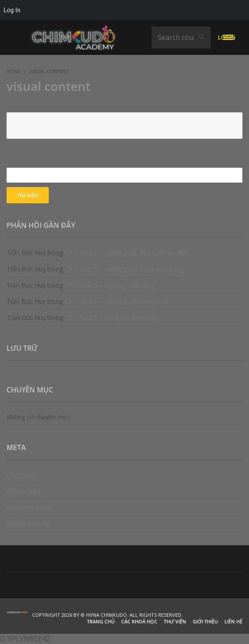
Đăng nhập (22, 475)
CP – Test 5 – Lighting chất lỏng (110, 285)
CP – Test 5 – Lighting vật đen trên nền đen (126, 253)
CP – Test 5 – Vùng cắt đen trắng (112, 318)
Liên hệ (233, 621)
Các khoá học (139, 621)
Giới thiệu (205, 621)
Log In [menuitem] (12, 10)
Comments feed (30, 507)
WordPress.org (28, 523)
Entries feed (23, 491)
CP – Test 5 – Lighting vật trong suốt (117, 301)
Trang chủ (101, 621)
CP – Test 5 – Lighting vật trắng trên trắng (124, 269)
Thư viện (175, 621)
